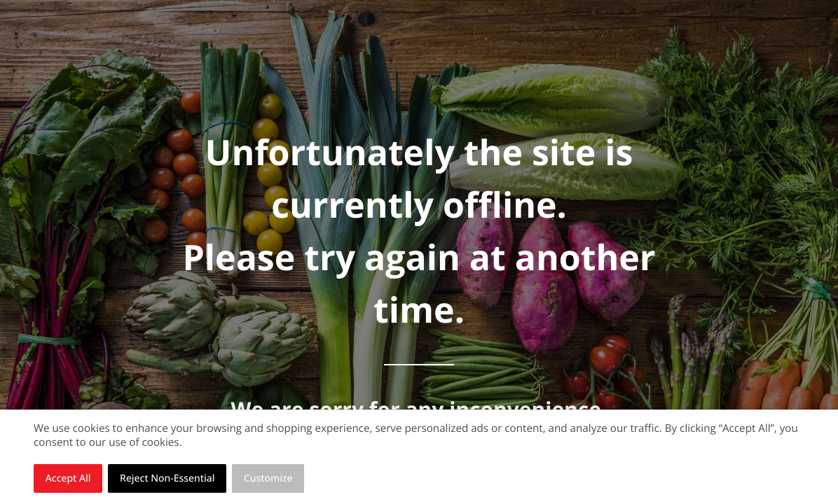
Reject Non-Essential (167, 478)
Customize (268, 478)
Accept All (68, 478)
